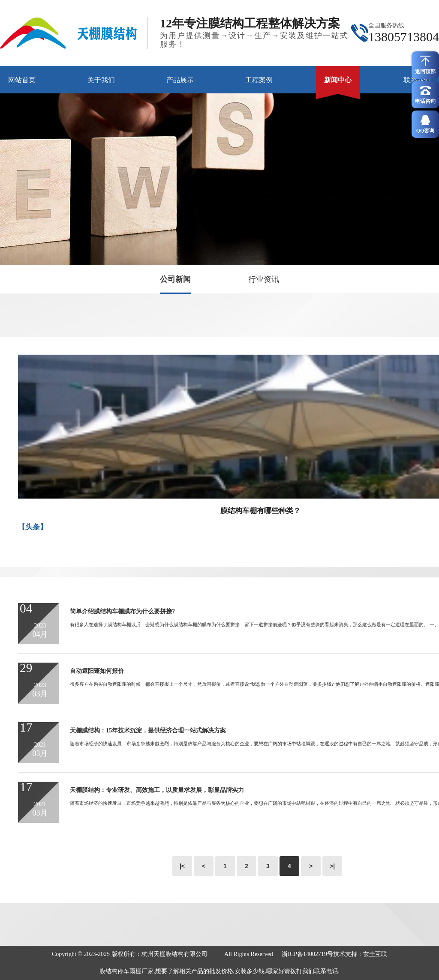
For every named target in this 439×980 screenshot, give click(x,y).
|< (182, 866)
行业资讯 (264, 279)
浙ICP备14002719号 (307, 954)
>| (332, 866)
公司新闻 (175, 279)
